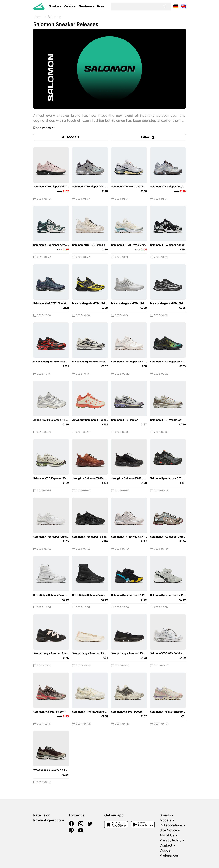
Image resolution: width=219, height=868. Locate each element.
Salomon (54, 17)
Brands (165, 815)
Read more (44, 128)
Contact (166, 845)
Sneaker (54, 6)
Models (165, 820)
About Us (167, 835)
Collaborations (171, 825)
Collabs (69, 6)
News (101, 6)
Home (38, 17)
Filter (149, 137)
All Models (71, 137)
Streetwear (85, 6)
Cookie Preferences (169, 853)
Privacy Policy (171, 840)
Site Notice (168, 830)
